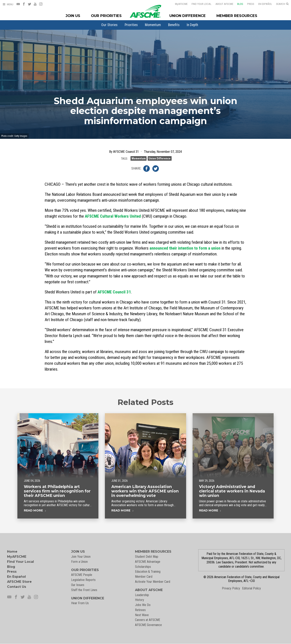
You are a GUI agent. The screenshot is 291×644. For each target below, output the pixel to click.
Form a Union (79, 562)
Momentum (153, 25)
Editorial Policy (251, 588)
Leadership (142, 595)
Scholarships (143, 567)
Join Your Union (81, 557)
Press (248, 4)
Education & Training (148, 572)
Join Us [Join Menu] (73, 16)
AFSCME (179, 4)
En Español (263, 4)
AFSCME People (82, 575)
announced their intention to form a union (185, 248)
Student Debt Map (147, 557)
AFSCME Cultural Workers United (113, 216)
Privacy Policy (231, 588)
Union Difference (160, 158)
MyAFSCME (17, 557)
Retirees (140, 610)
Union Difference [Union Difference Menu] (188, 16)
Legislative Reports (83, 580)
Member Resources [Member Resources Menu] (237, 16)
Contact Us (17, 587)
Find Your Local (199, 4)
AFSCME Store (19, 582)
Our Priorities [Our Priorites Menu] (106, 16)
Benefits (174, 25)
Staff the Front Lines (84, 590)
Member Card (144, 577)
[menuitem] (109, 25)
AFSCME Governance (148, 625)
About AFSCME (222, 4)
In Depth (192, 25)
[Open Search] (282, 4)
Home (12, 552)
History (140, 600)
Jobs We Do (143, 605)
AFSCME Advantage (148, 562)
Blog (238, 4)
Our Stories (109, 25)
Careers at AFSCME (148, 620)
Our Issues (78, 585)
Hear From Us (80, 603)
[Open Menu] (8, 4)
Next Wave (142, 615)
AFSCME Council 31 (114, 292)
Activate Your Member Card (153, 582)
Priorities (131, 25)
